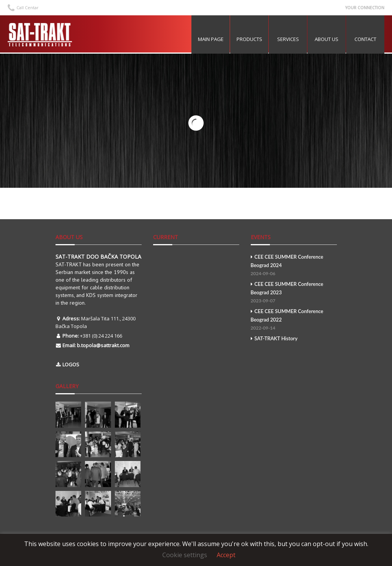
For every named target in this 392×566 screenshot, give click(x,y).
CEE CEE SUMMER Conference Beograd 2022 (294, 320)
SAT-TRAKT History (274, 338)
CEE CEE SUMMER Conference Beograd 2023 (294, 293)
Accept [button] (226, 555)
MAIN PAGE (211, 39)
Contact (365, 39)
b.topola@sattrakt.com (103, 345)
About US (327, 39)
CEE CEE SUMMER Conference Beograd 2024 (294, 266)
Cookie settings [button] (185, 555)
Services (288, 39)
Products (249, 39)
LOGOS (71, 364)
